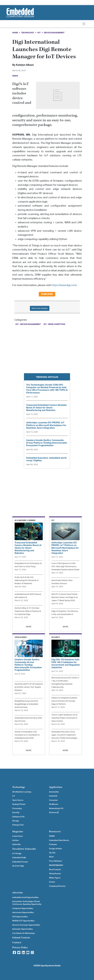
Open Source (18, 800)
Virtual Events (55, 874)
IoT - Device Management (28, 324)
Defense (54, 813)
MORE (29, 627)
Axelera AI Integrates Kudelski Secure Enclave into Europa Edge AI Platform (64, 701)
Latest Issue (18, 836)
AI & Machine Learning (22, 792)
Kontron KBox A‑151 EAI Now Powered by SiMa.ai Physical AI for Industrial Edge (28, 611)
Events (52, 882)
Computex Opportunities (23, 908)
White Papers (55, 878)
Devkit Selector (56, 865)
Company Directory (57, 886)
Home (15, 33)
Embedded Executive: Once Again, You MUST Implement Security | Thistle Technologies (64, 735)
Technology (28, 33)
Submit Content (21, 938)
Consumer (53, 800)
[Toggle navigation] (84, 24)
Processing (17, 808)
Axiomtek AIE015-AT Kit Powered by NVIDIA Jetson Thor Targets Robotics (29, 687)
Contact (17, 942)
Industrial (53, 796)
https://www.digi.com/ (64, 285)
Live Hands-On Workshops (24, 933)
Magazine (18, 831)
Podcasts (53, 844)
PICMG (52, 836)
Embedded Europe (20, 862)
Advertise (18, 893)
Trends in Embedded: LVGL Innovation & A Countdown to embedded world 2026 (27, 735)
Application (56, 787)
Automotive (54, 792)
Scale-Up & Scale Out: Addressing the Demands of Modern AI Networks (27, 580)
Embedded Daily (19, 858)
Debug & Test (18, 825)
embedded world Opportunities (25, 897)
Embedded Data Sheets (59, 840)
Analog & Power (19, 804)
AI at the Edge (18, 866)
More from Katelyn (40, 308)
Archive (15, 840)
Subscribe (47, 294)
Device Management (54, 33)
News (51, 857)
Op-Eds (52, 853)
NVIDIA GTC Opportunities (23, 921)
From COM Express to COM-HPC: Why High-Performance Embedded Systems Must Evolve (65, 567)
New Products (55, 870)
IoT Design (17, 854)
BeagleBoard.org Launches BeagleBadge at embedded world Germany (26, 704)
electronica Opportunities (23, 913)
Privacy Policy (20, 947)
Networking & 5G (56, 808)
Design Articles (56, 849)
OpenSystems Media (50, 966)
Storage (16, 821)
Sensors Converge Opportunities (26, 925)
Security (16, 813)
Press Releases (56, 861)
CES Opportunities (20, 917)
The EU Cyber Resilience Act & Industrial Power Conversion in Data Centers (64, 718)
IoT (39, 33)
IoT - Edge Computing (54, 324)
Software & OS (18, 817)
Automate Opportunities (23, 929)
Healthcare (54, 804)
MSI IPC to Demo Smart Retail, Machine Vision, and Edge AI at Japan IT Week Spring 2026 (65, 597)
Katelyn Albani (25, 65)
